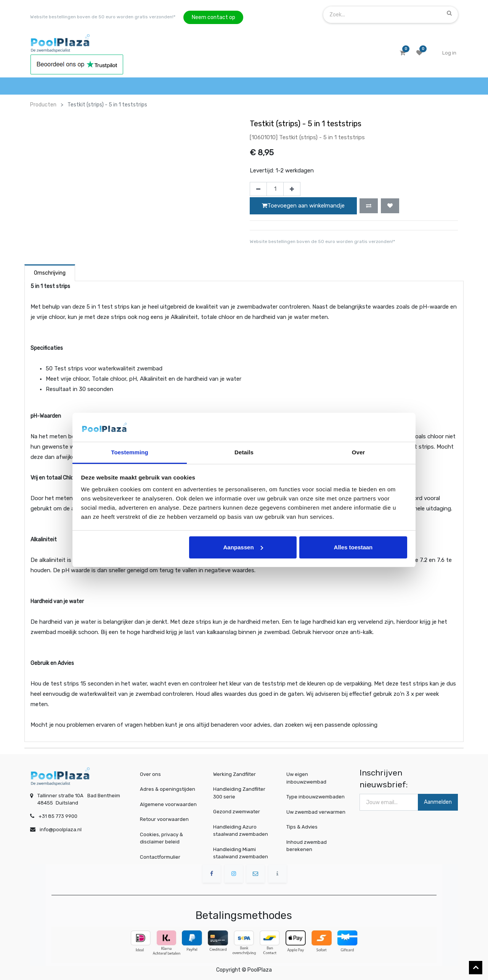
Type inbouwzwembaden (316, 797)
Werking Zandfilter (234, 774)
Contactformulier (160, 857)
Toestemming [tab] (130, 452)
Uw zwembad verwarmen (316, 812)
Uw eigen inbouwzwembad (309, 778)
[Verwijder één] (258, 189)
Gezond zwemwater (237, 812)
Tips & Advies (305, 826)
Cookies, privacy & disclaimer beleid (161, 838)
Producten (43, 105)
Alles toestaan (353, 547)
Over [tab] (359, 452)
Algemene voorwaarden (168, 804)
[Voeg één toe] (292, 189)
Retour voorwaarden (164, 819)
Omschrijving (50, 273)
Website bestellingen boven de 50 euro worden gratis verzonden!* (103, 17)
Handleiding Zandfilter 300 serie (239, 793)
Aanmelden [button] (438, 802)
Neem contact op (213, 17)
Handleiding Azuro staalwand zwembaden (241, 831)
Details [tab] (244, 452)
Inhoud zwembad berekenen (309, 845)
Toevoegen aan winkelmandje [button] (303, 206)
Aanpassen (243, 547)
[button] (369, 206)
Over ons (150, 774)
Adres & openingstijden (168, 789)
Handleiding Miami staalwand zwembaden (241, 853)
